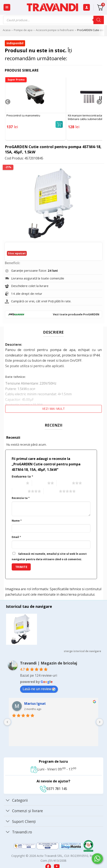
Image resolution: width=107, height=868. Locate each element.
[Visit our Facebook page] (49, 865)
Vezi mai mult (53, 409)
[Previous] (8, 110)
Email (16, 537)
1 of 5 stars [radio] (18, 483)
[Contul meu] (87, 7)
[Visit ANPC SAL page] (25, 846)
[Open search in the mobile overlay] (53, 20)
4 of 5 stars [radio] (19, 491)
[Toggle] (8, 801)
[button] (7, 7)
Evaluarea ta (22, 476)
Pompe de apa (23, 30)
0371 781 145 (53, 789)
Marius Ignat (35, 704)
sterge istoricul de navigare (82, 651)
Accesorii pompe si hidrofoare (55, 30)
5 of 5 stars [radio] (51, 491)
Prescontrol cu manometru (23, 116)
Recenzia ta (21, 498)
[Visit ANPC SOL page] (48, 846)
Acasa (7, 30)
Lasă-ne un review (39, 689)
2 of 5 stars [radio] (39, 483)
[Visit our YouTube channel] (57, 865)
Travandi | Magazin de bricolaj (49, 663)
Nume (17, 521)
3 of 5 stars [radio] (64, 483)
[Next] (99, 110)
